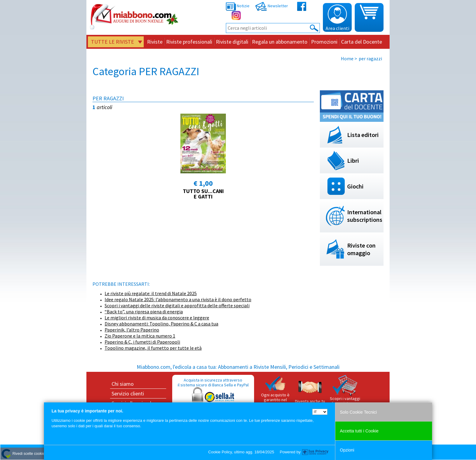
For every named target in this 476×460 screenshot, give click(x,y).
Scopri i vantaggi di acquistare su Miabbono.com (345, 393)
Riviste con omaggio (361, 249)
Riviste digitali (232, 42)
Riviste (155, 42)
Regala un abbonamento (280, 42)
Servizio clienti (128, 393)
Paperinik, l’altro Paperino (132, 330)
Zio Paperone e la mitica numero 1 (140, 336)
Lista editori (363, 135)
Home (347, 58)
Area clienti (337, 18)
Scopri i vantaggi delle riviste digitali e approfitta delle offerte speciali (177, 305)
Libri (353, 160)
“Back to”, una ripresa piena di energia (144, 312)
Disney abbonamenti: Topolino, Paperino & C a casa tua (161, 324)
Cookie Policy (220, 452)
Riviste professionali (189, 42)
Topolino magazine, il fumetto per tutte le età (153, 348)
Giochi (355, 186)
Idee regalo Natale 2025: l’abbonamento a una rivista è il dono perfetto (178, 299)
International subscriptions (365, 216)
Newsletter (272, 6)
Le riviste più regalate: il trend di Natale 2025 (151, 293)
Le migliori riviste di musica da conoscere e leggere (157, 318)
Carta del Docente (362, 42)
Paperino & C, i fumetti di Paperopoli (142, 342)
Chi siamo (123, 384)
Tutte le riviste (112, 42)
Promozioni (324, 42)
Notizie (238, 6)
